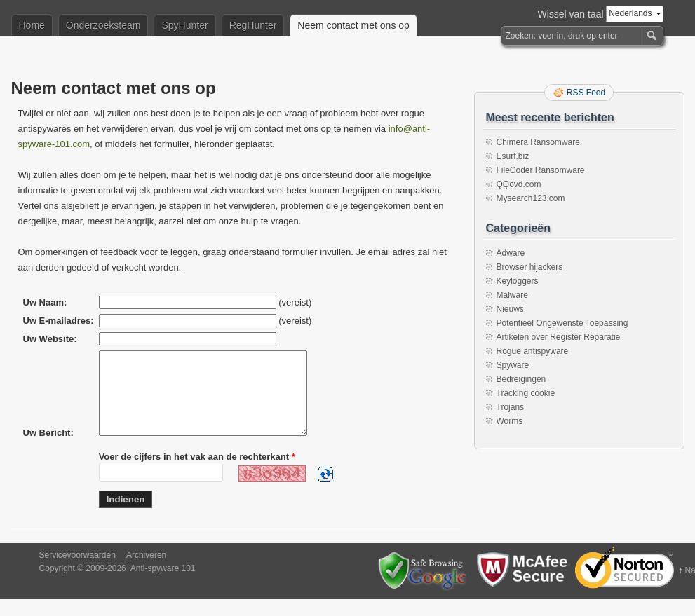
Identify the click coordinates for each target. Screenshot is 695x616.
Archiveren (146, 572)
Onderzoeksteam (103, 25)
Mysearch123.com (531, 198)
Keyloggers (518, 281)
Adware (511, 253)
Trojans (511, 407)
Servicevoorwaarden (77, 572)
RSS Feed (586, 93)
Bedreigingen (521, 379)
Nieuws (510, 309)
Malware (512, 295)
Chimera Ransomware (538, 142)
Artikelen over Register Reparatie (559, 337)
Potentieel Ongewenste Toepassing (562, 323)
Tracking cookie (526, 393)
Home (32, 25)
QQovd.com (519, 184)
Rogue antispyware (533, 351)
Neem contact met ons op (353, 25)
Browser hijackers (530, 267)
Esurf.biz (513, 156)
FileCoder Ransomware (541, 170)
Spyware (513, 365)
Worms (510, 421)
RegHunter (253, 25)
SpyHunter (184, 25)
